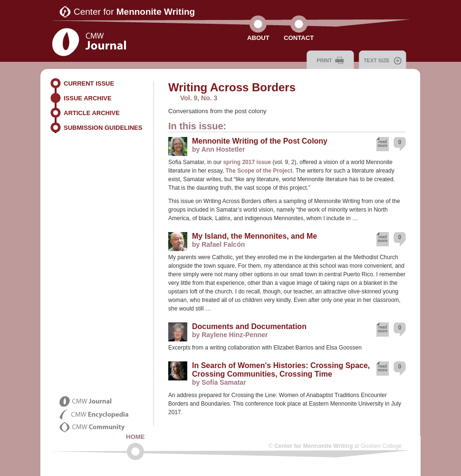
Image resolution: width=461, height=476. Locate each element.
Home (135, 437)
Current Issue (89, 83)
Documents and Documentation (249, 326)
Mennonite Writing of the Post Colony (260, 141)
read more (383, 144)
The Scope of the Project (259, 171)
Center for (134, 12)
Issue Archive (88, 98)
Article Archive (92, 113)
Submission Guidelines (103, 128)
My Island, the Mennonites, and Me (255, 236)
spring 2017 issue (247, 162)
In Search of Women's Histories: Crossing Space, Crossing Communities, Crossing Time (281, 370)
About (258, 38)
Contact (299, 38)
